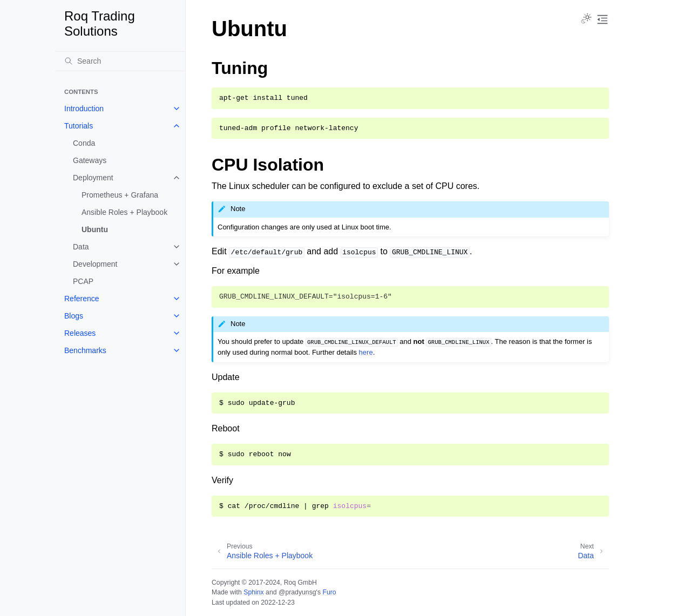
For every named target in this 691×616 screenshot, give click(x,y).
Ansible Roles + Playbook (124, 212)
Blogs (74, 316)
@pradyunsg (297, 592)
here (366, 352)
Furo (329, 592)
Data (81, 247)
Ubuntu (95, 229)
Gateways (90, 160)
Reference (82, 299)
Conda (84, 143)
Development (95, 264)
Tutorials (79, 126)
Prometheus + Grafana (120, 195)
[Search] (120, 61)
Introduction (84, 109)
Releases (80, 333)
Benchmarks (85, 350)
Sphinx (253, 592)
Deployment (93, 178)
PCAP (83, 281)
